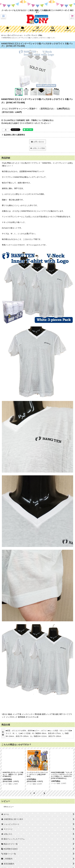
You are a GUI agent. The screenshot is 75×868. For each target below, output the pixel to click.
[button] (3, 17)
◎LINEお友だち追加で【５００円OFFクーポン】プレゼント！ (26, 123)
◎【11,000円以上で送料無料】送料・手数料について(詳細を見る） (28, 120)
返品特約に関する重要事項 (13, 135)
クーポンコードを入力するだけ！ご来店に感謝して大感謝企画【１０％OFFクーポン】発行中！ (37, 11)
